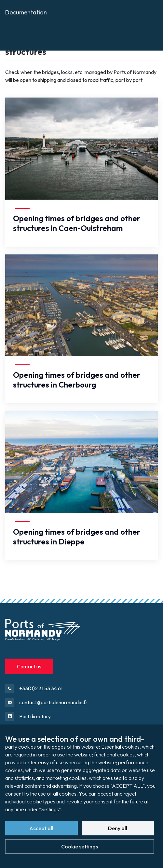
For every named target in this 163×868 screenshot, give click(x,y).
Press (12, 37)
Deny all (118, 828)
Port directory (35, 716)
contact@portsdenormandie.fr (53, 702)
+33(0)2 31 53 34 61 (41, 688)
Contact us (29, 666)
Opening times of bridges (54, 25)
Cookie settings (80, 846)
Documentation (26, 52)
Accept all (41, 828)
